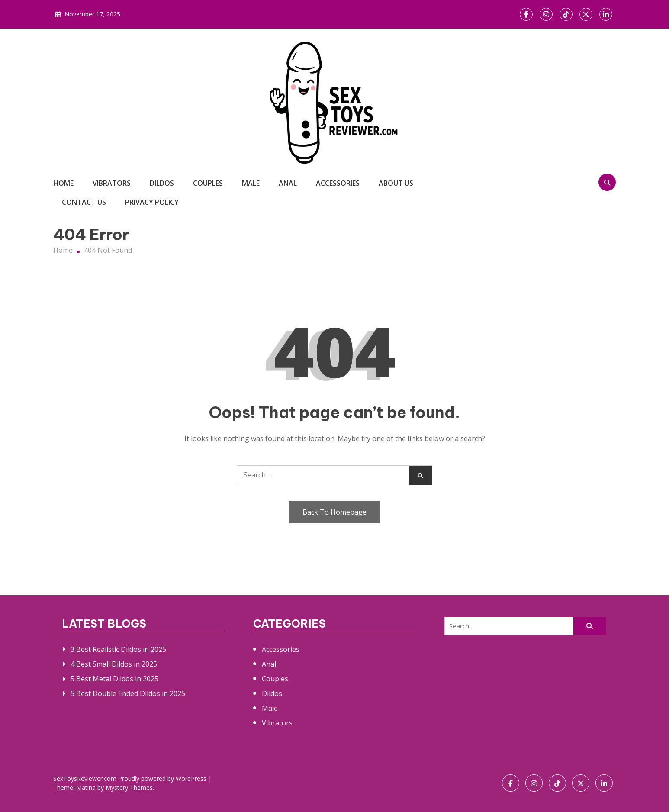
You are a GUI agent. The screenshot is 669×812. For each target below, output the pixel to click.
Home (63, 183)
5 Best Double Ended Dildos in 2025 (128, 693)
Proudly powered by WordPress (163, 778)
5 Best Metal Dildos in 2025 (114, 679)
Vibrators (112, 183)
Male (251, 183)
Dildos (162, 183)
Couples (208, 183)
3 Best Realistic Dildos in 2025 (118, 649)
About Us (396, 183)
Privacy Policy (152, 202)
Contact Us (84, 202)
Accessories (338, 183)
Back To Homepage (334, 512)
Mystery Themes (129, 788)
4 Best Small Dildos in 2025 (114, 664)
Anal (288, 183)
